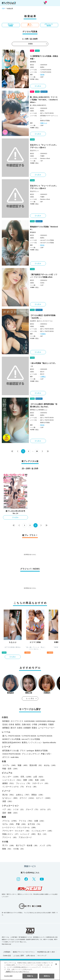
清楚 (8, 801)
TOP (3, 9)
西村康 (42, 75)
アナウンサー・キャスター (16, 831)
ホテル (46, 809)
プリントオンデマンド (31, 754)
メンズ (46, 845)
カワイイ (27, 798)
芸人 (43, 834)
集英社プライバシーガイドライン (24, 952)
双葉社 (34, 728)
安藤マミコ (44, 123)
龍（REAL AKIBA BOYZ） (39, 105)
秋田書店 (6, 721)
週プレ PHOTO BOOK (11, 736)
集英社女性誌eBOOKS (12, 742)
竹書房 (51, 724)
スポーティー (41, 783)
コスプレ (10, 765)
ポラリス (6, 757)
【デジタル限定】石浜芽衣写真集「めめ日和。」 (43, 317)
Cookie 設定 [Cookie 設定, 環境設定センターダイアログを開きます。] (8, 976)
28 (37, 451)
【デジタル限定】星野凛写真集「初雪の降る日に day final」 (44, 405)
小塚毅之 (43, 377)
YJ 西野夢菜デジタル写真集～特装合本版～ (44, 57)
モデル (9, 824)
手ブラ (9, 845)
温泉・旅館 (10, 813)
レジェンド (29, 834)
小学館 (34, 724)
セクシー (44, 798)
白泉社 (20, 728)
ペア (7, 809)
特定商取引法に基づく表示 (46, 952)
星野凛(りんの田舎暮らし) (39, 410)
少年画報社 (43, 724)
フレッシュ (24, 783)
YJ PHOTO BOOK (29, 736)
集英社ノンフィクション (32, 742)
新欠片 (13, 728)
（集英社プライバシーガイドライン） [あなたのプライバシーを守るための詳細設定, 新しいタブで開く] (17, 972)
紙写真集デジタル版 (11, 751)
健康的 (9, 783)
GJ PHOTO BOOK (45, 736)
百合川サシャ (34, 151)
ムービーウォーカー (46, 728)
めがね (50, 765)
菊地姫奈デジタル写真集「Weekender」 (44, 228)
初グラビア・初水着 (27, 845)
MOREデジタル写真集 (11, 739)
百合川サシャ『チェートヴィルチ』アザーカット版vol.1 (44, 146)
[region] (30, 970)
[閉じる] (56, 964)
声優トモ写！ (46, 754)
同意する (30, 976)
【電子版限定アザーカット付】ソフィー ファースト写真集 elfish (44, 276)
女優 (40, 821)
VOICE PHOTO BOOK (11, 754)
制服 (23, 765)
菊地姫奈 (33, 232)
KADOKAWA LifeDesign (45, 721)
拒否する (47, 976)
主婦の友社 (26, 724)
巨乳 (27, 777)
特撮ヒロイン (11, 834)
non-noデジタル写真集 (31, 739)
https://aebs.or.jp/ (6, 944)
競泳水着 (36, 765)
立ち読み (38, 86)
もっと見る (30, 698)
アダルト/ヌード (25, 837)
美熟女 (38, 795)
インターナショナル (14, 787)
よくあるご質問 (19, 956)
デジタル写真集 (11, 25)
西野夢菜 (33, 62)
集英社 (18, 724)
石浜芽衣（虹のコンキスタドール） (42, 321)
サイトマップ (42, 956)
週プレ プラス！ (30, 25)
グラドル (10, 821)
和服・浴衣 (10, 769)
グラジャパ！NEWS (49, 25)
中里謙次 (43, 334)
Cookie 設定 (7, 956)
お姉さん (23, 795)
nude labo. (15, 757)
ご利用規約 (7, 952)
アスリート (10, 837)
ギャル (32, 787)
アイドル (26, 821)
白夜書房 (27, 728)
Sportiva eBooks (49, 742)
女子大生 (34, 824)
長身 (40, 780)
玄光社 (5, 724)
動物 (7, 849)
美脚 (29, 780)
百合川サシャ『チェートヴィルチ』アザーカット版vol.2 (44, 187)
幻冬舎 (11, 724)
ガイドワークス (17, 721)
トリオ (19, 809)
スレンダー (11, 777)
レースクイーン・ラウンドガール (20, 827)
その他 (19, 849)
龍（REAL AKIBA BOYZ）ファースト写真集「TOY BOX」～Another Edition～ (44, 100)
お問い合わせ (31, 956)
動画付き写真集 (41, 751)
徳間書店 (6, 728)
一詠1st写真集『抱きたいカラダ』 (43, 363)
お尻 (39, 777)
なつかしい (10, 798)
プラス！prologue (27, 751)
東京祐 (42, 245)
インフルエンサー (42, 831)
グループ (32, 809)
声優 (21, 824)
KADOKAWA (30, 721)
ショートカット (12, 780)
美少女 (9, 795)
